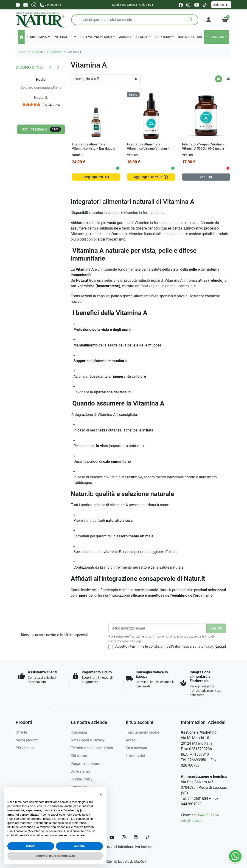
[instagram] (189, 5)
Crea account (136, 748)
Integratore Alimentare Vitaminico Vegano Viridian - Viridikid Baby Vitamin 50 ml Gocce (148, 151)
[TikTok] (148, 837)
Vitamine (56, 52)
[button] (225, 20)
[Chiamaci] (50, 5)
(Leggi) (220, 646)
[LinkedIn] (136, 837)
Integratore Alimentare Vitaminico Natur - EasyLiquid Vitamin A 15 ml (94, 149)
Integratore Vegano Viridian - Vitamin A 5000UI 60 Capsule (203, 147)
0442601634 (208, 815)
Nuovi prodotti (27, 740)
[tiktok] (205, 5)
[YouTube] (112, 837)
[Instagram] (124, 837)
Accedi (131, 740)
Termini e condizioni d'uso (92, 748)
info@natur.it (191, 821)
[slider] (34, 104)
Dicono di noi (29, 67)
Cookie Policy (82, 779)
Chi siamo (79, 756)
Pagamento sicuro (86, 764)
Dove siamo (80, 771)
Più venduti (25, 748)
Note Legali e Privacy (88, 740)
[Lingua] (221, 5)
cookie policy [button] (81, 815)
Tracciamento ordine (142, 732)
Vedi (206, 177)
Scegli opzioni (96, 177)
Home (23, 52)
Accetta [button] (80, 846)
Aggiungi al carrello (151, 177)
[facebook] (181, 5)
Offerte (21, 732)
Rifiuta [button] (31, 846)
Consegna (79, 732)
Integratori (39, 52)
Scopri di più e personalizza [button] (55, 856)
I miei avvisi (135, 756)
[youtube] (197, 5)
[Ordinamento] (106, 79)
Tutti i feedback (41, 129)
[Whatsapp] (34, 5)
